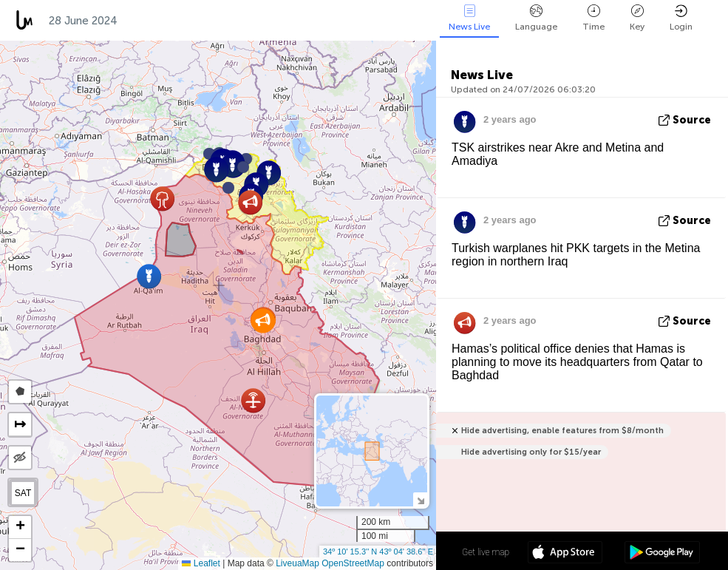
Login (681, 18)
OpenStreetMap (353, 563)
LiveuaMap (297, 563)
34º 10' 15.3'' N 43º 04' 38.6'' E (378, 552)
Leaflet (201, 563)
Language (536, 18)
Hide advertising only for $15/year (531, 452)
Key (637, 18)
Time (593, 18)
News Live (469, 18)
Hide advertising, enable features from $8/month (562, 431)
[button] (243, 167)
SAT (23, 493)
